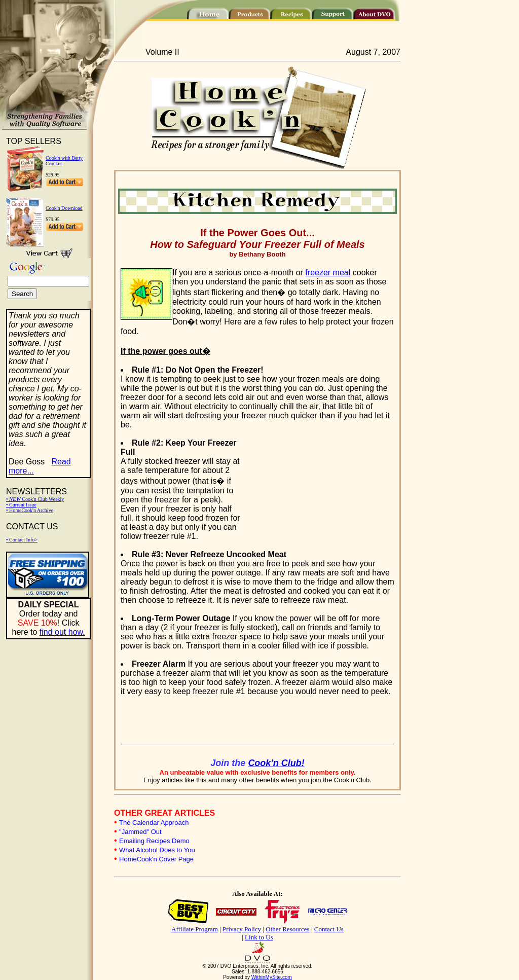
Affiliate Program (195, 929)
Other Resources (287, 929)
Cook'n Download (64, 208)
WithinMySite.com (272, 977)
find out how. (62, 632)
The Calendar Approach (154, 823)
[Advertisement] (318, 484)
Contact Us (329, 929)
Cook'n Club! (276, 763)
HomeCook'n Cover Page (156, 859)
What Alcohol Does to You (157, 850)
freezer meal (328, 273)
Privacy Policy (242, 929)
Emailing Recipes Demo (154, 841)
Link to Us (259, 937)
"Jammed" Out (140, 832)
